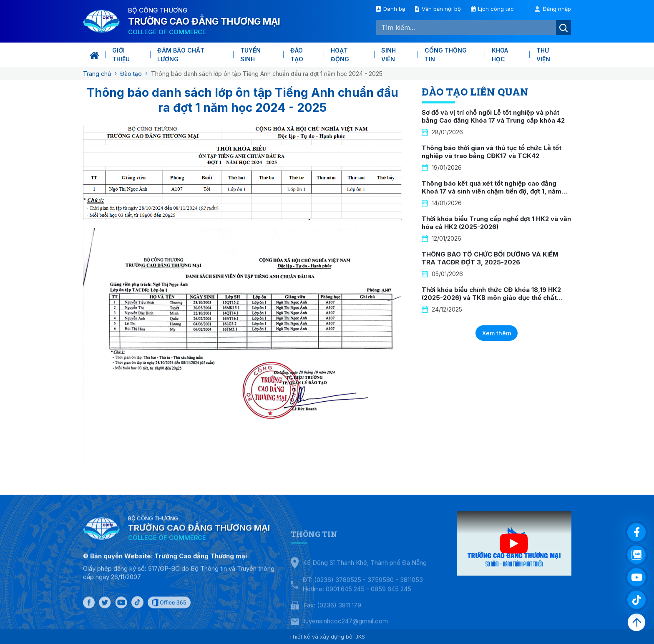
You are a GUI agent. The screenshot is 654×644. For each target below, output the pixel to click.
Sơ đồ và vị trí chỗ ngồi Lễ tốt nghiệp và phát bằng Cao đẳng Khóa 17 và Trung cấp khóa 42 (493, 117)
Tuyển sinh (250, 55)
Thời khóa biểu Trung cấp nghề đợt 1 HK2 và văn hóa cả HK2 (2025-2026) (496, 223)
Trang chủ (97, 74)
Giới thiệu (121, 55)
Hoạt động (340, 55)
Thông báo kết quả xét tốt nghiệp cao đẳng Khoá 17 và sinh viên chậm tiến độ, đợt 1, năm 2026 (492, 191)
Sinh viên (389, 55)
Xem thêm (497, 333)
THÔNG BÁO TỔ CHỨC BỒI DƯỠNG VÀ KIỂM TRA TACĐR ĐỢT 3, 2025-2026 (490, 258)
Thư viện (543, 55)
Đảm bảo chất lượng (181, 55)
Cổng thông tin (446, 55)
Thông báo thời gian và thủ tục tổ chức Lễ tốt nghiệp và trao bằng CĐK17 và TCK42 (492, 152)
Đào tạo (297, 55)
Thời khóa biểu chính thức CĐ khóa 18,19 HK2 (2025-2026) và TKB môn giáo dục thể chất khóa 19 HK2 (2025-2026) (491, 298)
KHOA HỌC (500, 55)
